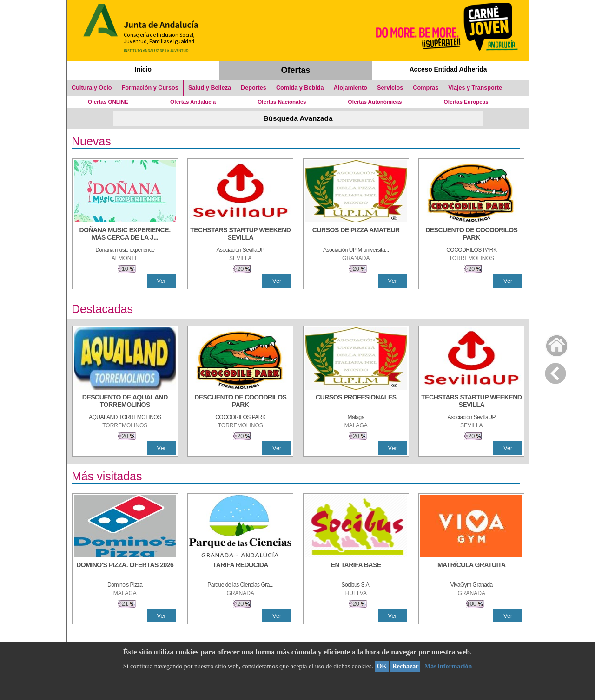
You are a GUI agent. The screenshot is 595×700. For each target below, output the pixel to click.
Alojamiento (350, 88)
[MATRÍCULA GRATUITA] (471, 569)
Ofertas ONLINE (108, 102)
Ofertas (296, 70)
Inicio (143, 69)
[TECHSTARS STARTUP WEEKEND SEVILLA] (240, 235)
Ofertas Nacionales (282, 102)
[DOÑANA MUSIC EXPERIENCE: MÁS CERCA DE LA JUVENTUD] (125, 235)
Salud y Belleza (210, 88)
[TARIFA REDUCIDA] (240, 569)
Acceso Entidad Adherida (448, 69)
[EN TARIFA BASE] (356, 569)
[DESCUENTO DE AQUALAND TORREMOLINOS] (125, 402)
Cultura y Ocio (92, 88)
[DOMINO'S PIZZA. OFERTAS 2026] (125, 569)
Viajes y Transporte (475, 88)
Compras (426, 88)
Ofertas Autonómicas (375, 102)
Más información (448, 666)
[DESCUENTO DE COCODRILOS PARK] (471, 235)
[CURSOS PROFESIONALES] (356, 402)
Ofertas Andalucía (193, 102)
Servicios (390, 88)
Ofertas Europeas (466, 102)
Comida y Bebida (300, 88)
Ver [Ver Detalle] (162, 281)
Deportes (254, 88)
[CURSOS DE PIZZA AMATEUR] (356, 235)
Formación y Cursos (150, 88)
